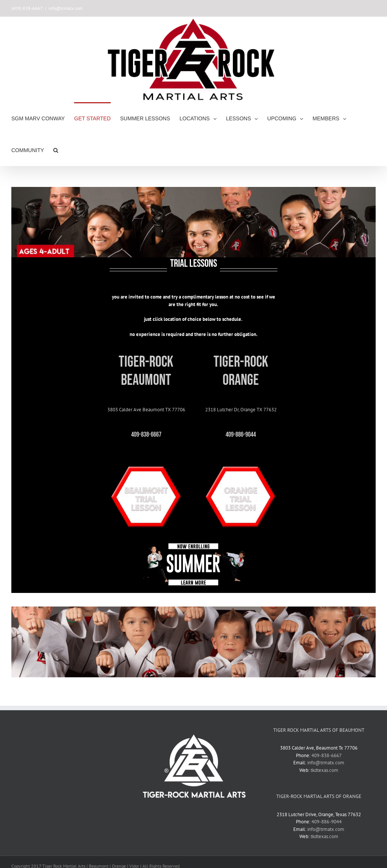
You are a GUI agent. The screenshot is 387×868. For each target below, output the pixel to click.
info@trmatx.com (66, 8)
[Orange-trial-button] (241, 458)
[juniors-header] (193, 609)
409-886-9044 (327, 822)
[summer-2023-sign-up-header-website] (193, 546)
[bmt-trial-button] (146, 458)
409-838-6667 (327, 755)
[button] (56, 150)
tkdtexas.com (324, 770)
